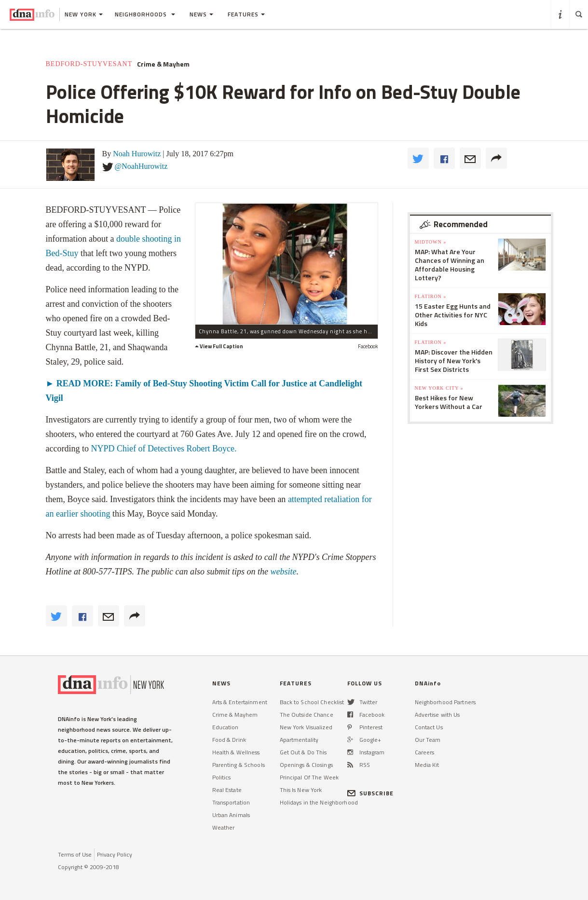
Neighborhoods (145, 14)
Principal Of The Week (309, 777)
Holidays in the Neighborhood (319, 802)
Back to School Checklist (312, 702)
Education (226, 727)
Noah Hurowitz (137, 154)
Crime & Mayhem (163, 64)
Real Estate (227, 790)
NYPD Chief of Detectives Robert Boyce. (164, 449)
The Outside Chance (307, 715)
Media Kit (427, 765)
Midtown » (431, 242)
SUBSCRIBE (371, 793)
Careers (425, 752)
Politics (222, 777)
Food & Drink (229, 740)
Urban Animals (231, 815)
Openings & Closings (306, 765)
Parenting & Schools (239, 765)
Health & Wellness (236, 752)
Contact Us (429, 727)
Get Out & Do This (303, 752)
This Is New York (301, 790)
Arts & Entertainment (240, 702)
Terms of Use (75, 854)
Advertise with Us (438, 715)
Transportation (231, 802)
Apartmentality (299, 740)
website (283, 572)
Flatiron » (431, 296)
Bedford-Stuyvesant (89, 64)
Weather (224, 827)
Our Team (428, 740)
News (201, 14)
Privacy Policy (115, 854)
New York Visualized (306, 727)
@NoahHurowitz (141, 166)
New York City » (439, 388)
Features (246, 14)
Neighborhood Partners (445, 702)
